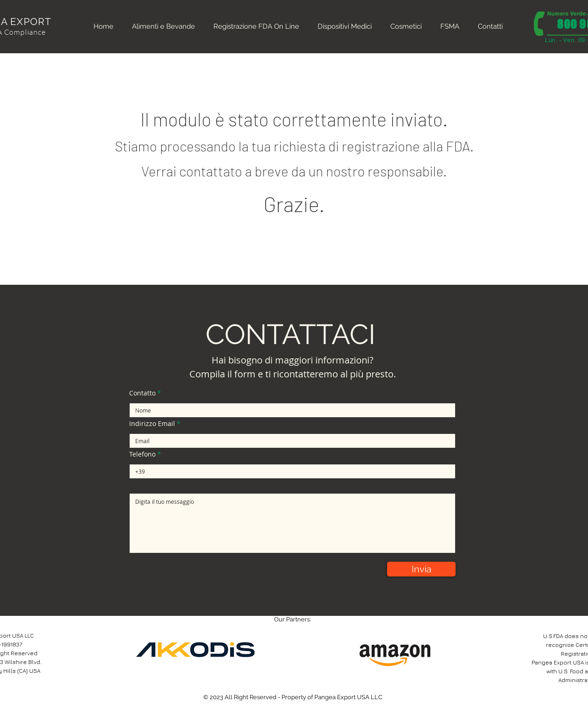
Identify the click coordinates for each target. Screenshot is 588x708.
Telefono (142, 454)
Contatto (142, 393)
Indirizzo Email (152, 424)
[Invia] (421, 569)
